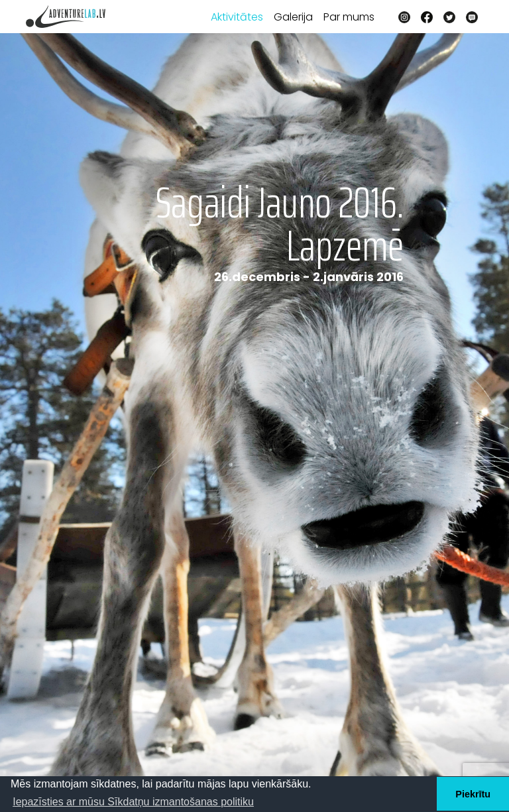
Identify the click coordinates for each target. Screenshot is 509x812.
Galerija (293, 17)
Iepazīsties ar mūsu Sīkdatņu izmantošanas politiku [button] (133, 802)
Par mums (349, 17)
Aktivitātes (237, 17)
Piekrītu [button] (473, 794)
